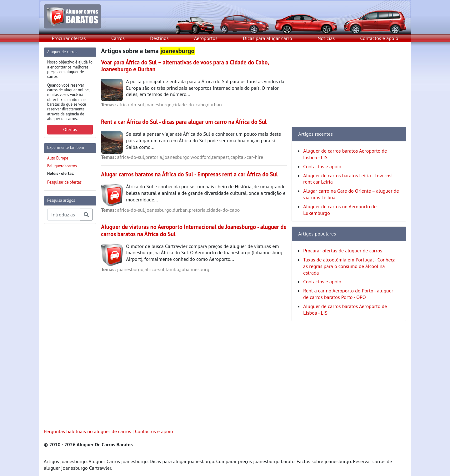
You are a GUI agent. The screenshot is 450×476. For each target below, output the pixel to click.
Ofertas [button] (70, 129)
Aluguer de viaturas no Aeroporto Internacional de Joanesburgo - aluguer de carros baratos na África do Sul (194, 230)
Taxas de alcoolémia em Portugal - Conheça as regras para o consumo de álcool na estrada (349, 266)
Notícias (326, 38)
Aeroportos (206, 38)
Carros (118, 38)
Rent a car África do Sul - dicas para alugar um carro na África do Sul (184, 122)
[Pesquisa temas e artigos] (64, 215)
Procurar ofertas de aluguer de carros (343, 251)
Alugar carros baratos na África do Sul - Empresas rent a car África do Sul (189, 174)
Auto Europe (58, 158)
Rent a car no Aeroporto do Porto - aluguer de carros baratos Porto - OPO (348, 294)
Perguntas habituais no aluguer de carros (87, 431)
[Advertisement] (69, 323)
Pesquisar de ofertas (64, 182)
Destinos (159, 38)
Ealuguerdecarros (62, 166)
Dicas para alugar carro (267, 38)
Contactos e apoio (379, 38)
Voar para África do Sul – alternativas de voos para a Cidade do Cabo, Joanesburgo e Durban (185, 66)
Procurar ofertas (69, 38)
